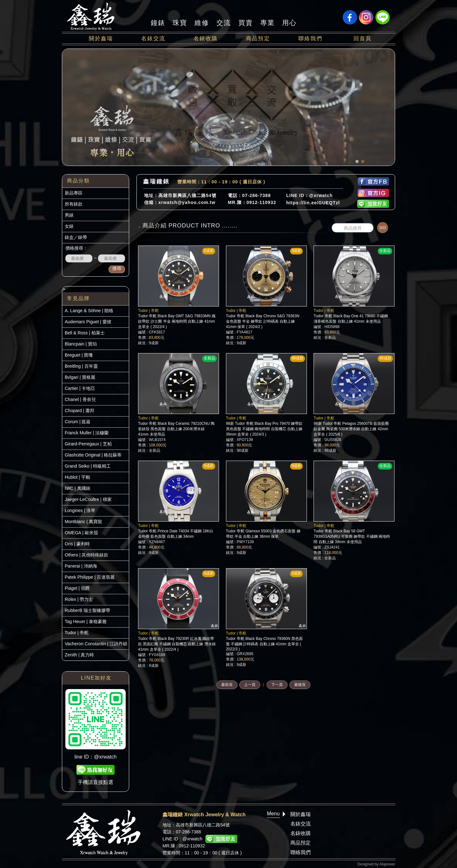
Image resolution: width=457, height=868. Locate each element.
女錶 (69, 226)
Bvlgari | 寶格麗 (80, 377)
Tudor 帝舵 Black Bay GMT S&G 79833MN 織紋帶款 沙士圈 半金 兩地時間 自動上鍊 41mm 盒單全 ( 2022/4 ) (177, 321)
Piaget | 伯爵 (77, 588)
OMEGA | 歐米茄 (81, 533)
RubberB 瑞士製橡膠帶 (87, 610)
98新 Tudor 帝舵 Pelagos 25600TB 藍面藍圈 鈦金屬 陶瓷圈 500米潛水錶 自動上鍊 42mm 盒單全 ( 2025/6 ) (351, 429)
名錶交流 (153, 39)
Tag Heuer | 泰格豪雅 (86, 621)
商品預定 (258, 39)
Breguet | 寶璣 (79, 355)
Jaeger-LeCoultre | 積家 (88, 499)
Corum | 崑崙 (78, 422)
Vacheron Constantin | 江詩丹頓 (96, 644)
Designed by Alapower (376, 864)
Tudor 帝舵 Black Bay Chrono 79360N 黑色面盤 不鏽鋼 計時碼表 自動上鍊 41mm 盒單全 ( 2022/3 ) (264, 644)
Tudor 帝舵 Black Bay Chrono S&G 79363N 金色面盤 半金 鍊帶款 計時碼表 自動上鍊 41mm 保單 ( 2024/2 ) (263, 321)
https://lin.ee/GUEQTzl (313, 203)
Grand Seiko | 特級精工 (88, 466)
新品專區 (74, 193)
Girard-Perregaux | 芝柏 (88, 444)
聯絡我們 (310, 39)
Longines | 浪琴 (80, 510)
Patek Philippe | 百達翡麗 (90, 577)
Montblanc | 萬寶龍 (83, 522)
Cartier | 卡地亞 (80, 388)
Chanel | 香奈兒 (80, 399)
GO (382, 228)
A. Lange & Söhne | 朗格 (89, 311)
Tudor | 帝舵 (77, 633)
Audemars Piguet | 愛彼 (88, 322)
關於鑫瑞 (101, 39)
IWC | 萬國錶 (78, 488)
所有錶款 (74, 204)
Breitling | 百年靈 (81, 366)
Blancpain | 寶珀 (81, 344)
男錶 (69, 215)
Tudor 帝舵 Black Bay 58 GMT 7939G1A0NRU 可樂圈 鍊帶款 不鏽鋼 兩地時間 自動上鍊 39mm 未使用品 (352, 536)
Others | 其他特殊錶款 (86, 555)
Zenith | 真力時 (79, 655)
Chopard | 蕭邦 (79, 411)
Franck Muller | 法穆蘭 (87, 433)
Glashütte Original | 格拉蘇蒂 (93, 455)
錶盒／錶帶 (76, 237)
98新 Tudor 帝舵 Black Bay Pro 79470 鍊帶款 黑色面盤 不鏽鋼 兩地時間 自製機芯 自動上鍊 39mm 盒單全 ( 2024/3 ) (264, 429)
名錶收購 (206, 39)
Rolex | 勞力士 (79, 599)
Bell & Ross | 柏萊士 (85, 333)
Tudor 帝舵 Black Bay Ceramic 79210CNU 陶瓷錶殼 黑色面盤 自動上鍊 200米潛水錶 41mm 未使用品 (176, 429)
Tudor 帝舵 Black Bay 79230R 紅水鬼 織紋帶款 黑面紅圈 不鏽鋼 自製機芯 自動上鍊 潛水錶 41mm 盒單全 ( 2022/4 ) (177, 644)
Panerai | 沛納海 (81, 566)
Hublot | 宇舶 (77, 477)
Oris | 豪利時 (77, 544)
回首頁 (363, 39)
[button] (357, 161)
